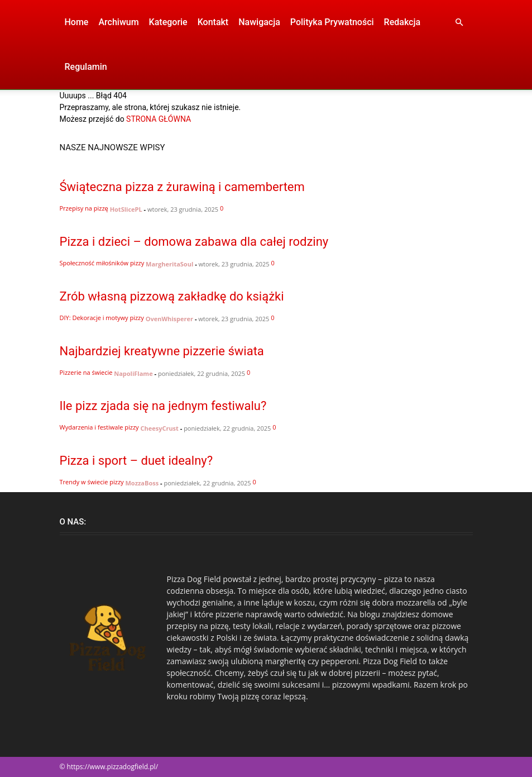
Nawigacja (259, 22)
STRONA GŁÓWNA (159, 119)
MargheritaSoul (169, 264)
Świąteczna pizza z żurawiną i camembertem (182, 187)
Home (77, 22)
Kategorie (168, 22)
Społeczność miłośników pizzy (102, 263)
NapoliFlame (133, 373)
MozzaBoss (142, 483)
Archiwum (118, 22)
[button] (459, 23)
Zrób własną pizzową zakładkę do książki (172, 296)
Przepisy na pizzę (84, 208)
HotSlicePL (126, 209)
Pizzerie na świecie (86, 372)
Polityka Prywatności (332, 22)
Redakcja (402, 22)
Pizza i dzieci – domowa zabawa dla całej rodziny (194, 242)
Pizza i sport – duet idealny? (136, 461)
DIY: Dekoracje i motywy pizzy (102, 318)
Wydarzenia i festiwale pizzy (99, 427)
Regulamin (86, 67)
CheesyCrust (159, 428)
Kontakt (213, 22)
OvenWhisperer (169, 319)
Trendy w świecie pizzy (92, 482)
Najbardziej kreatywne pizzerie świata (162, 351)
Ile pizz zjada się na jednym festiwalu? (163, 406)
